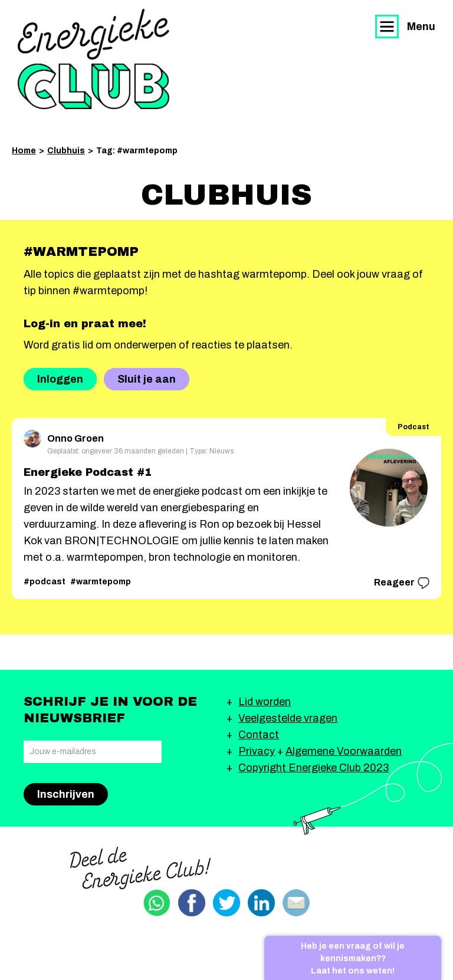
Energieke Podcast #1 (88, 472)
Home (24, 151)
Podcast (413, 427)
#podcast (45, 582)
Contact (259, 735)
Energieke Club (93, 59)
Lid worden (265, 702)
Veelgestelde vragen (288, 718)
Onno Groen (64, 437)
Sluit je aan (147, 379)
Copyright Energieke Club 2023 (314, 768)
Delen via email (296, 903)
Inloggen (60, 379)
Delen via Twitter (226, 903)
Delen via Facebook (192, 903)
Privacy (257, 751)
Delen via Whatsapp (157, 903)
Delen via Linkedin (261, 903)
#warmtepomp (101, 582)
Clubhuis (66, 151)
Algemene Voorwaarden (344, 751)
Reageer (402, 583)
